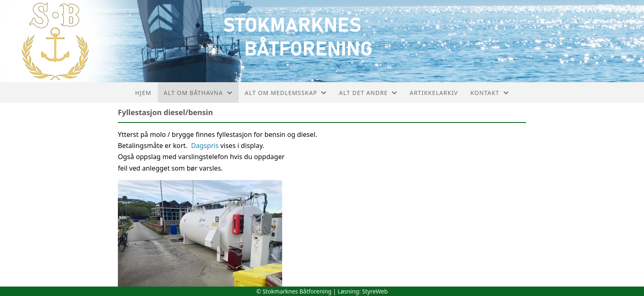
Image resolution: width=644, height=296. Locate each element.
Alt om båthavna (198, 93)
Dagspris (205, 146)
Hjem (143, 93)
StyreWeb (375, 291)
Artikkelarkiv (434, 93)
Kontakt (490, 93)
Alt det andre (368, 93)
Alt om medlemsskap (286, 93)
